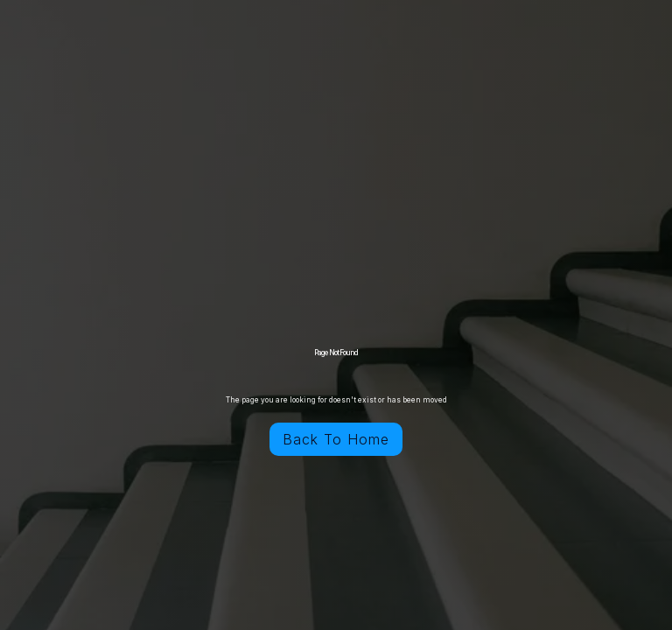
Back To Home (336, 439)
